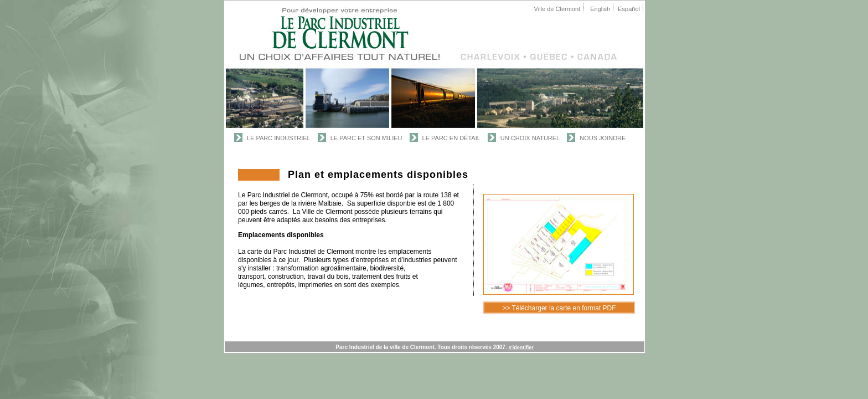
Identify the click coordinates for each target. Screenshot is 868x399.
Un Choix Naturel (530, 138)
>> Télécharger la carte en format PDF (559, 308)
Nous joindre (603, 138)
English (600, 9)
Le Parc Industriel (279, 138)
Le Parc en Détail (451, 138)
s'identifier (521, 347)
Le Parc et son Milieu (366, 138)
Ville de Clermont (557, 9)
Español (629, 9)
